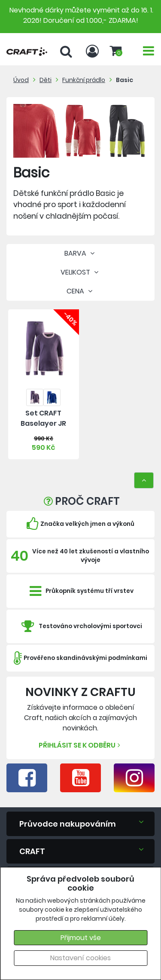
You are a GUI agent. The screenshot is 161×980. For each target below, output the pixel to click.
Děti (46, 80)
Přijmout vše (81, 938)
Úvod (21, 80)
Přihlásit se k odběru (80, 745)
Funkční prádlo (84, 80)
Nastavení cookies (80, 958)
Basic (125, 80)
